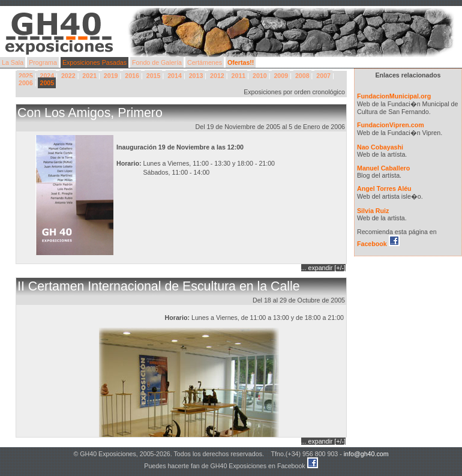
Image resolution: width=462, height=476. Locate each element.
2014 (175, 76)
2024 (47, 76)
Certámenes (205, 62)
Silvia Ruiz (373, 211)
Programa (43, 62)
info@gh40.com (366, 454)
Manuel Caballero (383, 168)
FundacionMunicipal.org (394, 96)
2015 (154, 76)
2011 (239, 76)
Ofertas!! (241, 62)
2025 (26, 76)
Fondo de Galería (157, 62)
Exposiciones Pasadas (94, 62)
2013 (196, 76)
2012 (217, 76)
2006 (26, 83)
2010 (260, 76)
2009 (281, 76)
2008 (302, 76)
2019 (111, 76)
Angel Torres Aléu (384, 188)
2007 (323, 76)
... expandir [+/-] (323, 268)
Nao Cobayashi (380, 147)
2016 (132, 76)
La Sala (13, 62)
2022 (68, 76)
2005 (47, 83)
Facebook (378, 244)
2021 (89, 76)
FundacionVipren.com (391, 125)
